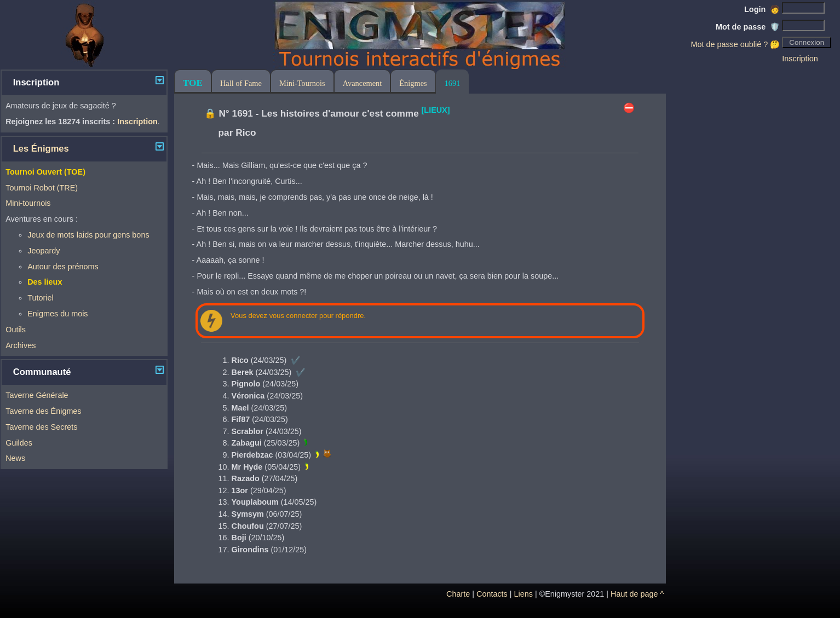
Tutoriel (40, 298)
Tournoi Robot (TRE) (42, 188)
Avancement (363, 83)
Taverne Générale (37, 395)
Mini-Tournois (302, 83)
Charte (458, 594)
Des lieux (45, 282)
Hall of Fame (241, 83)
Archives (21, 345)
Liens (523, 594)
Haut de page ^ (637, 594)
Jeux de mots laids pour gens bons (88, 235)
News (15, 458)
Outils (16, 330)
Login (762, 9)
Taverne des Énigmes (43, 411)
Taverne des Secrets (41, 427)
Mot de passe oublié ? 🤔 (735, 44)
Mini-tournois (28, 203)
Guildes (19, 443)
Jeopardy (44, 251)
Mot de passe (748, 27)
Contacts (492, 594)
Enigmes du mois (57, 314)
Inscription (800, 59)
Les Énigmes (41, 149)
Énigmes (413, 83)
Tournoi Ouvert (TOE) (45, 172)
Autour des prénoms (63, 267)
